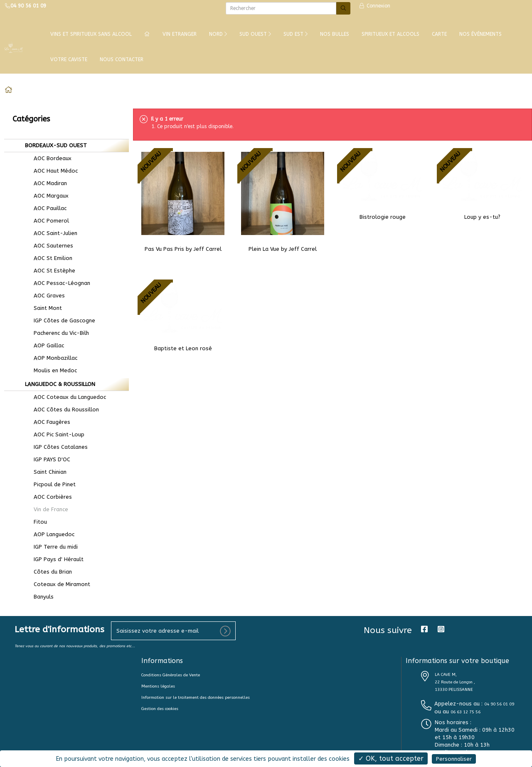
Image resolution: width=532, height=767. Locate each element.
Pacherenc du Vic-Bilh (56, 333)
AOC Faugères (47, 422)
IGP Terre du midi (50, 547)
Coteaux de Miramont (57, 584)
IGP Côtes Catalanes (55, 447)
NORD (218, 34)
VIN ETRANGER (180, 34)
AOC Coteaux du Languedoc (64, 397)
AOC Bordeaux (47, 158)
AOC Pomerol (46, 221)
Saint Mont (42, 308)
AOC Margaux (46, 196)
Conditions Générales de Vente (171, 675)
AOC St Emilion (48, 258)
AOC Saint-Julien (50, 233)
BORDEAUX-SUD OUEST (55, 145)
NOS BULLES (335, 34)
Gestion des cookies (160, 709)
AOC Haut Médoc (50, 171)
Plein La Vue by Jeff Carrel (283, 249)
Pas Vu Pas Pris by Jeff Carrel (183, 249)
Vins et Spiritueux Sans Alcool (91, 34)
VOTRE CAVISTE (69, 59)
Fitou (35, 522)
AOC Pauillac (45, 208)
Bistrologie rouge (383, 217)
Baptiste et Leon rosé (183, 348)
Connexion (374, 6)
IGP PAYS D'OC (47, 459)
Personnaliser (454, 759)
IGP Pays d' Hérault (53, 559)
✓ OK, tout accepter (391, 758)
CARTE (439, 34)
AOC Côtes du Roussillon (61, 409)
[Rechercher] (281, 8)
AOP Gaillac (43, 345)
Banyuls (38, 597)
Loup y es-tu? (482, 217)
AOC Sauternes (48, 246)
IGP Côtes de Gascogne (59, 320)
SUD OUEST (255, 34)
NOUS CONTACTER (122, 59)
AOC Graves (44, 296)
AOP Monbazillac (50, 358)
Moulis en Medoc (50, 370)
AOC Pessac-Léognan (57, 283)
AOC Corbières (47, 497)
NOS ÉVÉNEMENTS (480, 34)
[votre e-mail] (173, 631)
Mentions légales (158, 686)
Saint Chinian (45, 472)
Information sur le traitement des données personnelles (196, 698)
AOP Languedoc (49, 534)
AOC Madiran (45, 183)
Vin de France (46, 509)
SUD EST (296, 34)
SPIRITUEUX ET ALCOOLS (390, 34)
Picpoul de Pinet (49, 484)
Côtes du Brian (47, 572)
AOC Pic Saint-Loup (54, 434)
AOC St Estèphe (49, 271)
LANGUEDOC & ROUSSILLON (59, 384)
